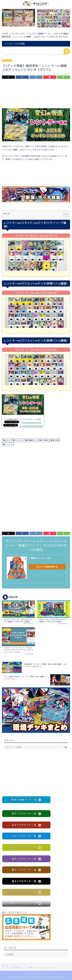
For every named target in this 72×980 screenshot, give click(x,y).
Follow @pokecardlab (31, 423)
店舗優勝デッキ (32, 440)
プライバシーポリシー (34, 974)
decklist (7, 440)
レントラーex (9, 444)
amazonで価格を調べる (47, 567)
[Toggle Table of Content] (64, 214)
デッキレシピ (7, 61)
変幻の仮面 (55, 440)
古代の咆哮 (44, 440)
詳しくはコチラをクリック (26, 926)
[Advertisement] (36, 94)
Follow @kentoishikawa (31, 426)
